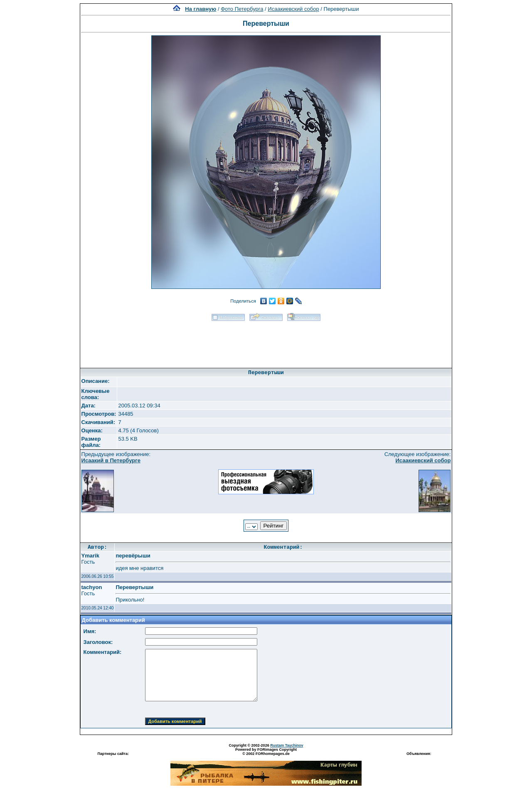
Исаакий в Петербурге (111, 460)
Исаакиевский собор (293, 9)
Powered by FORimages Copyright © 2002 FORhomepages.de (266, 752)
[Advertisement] (266, 342)
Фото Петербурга (242, 9)
